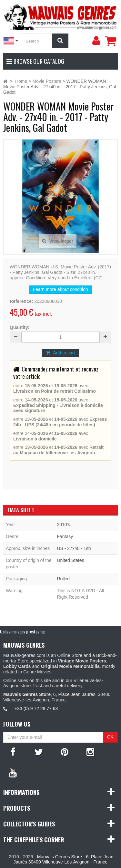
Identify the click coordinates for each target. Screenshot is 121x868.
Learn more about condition (60, 289)
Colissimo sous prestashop (23, 631)
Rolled (63, 579)
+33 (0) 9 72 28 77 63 (36, 709)
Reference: (21, 301)
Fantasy (65, 536)
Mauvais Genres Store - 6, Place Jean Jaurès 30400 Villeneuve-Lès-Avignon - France (63, 859)
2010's (63, 525)
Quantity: (20, 327)
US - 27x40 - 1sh (74, 548)
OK (110, 737)
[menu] (96, 41)
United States (70, 560)
